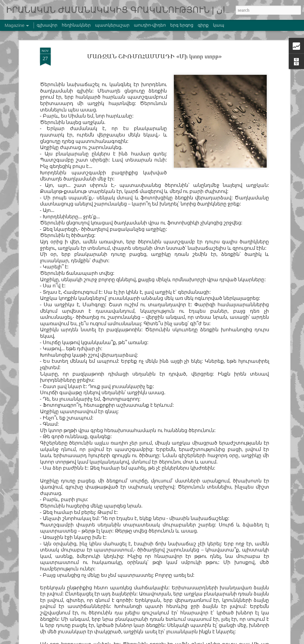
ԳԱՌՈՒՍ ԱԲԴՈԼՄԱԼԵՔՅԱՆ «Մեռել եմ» (142, 428)
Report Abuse (257, 640)
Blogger (241, 640)
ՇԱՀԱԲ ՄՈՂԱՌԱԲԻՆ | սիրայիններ (135, 568)
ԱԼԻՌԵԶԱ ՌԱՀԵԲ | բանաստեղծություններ (142, 498)
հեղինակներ (76, 25)
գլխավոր (47, 25)
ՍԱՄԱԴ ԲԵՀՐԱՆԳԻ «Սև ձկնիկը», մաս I (140, 289)
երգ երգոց (182, 25)
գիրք (203, 25)
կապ (219, 25)
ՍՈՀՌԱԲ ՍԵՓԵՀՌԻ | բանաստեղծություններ (143, 359)
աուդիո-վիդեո (150, 25)
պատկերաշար (112, 25)
